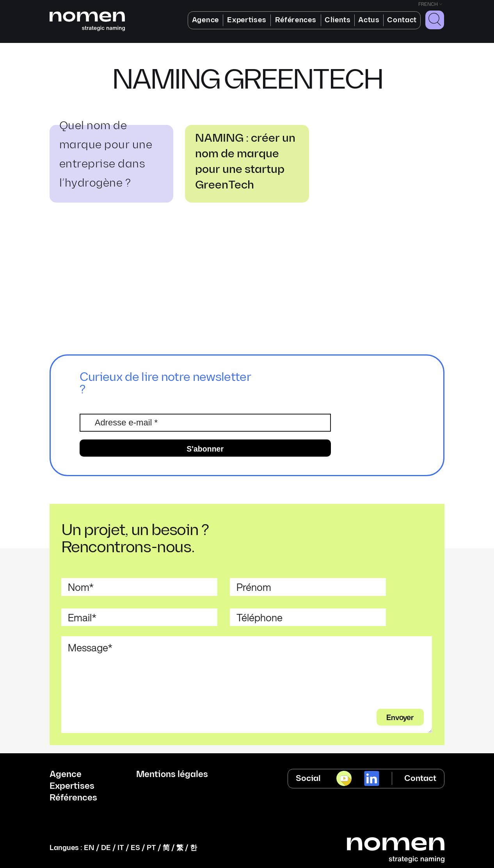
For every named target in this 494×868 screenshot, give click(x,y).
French (428, 4)
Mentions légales (172, 775)
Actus (369, 20)
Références (296, 20)
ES (135, 848)
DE (106, 848)
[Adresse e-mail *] (205, 423)
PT (151, 848)
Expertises (247, 20)
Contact (402, 20)
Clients (338, 20)
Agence (205, 20)
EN (89, 848)
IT (121, 848)
